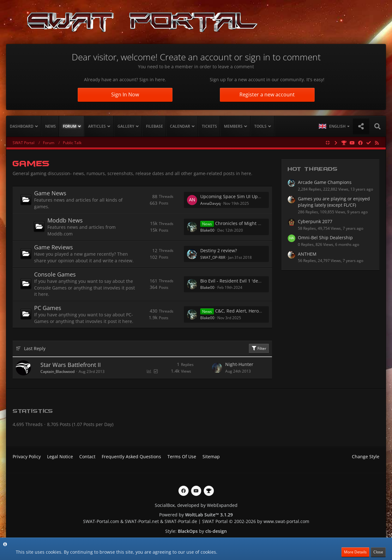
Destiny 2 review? (219, 250)
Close (378, 552)
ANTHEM (307, 254)
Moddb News (65, 220)
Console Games (55, 274)
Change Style (366, 457)
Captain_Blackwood (57, 371)
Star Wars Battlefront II (71, 365)
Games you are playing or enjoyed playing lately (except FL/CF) (334, 202)
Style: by (196, 531)
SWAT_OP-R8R (213, 257)
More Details (355, 552)
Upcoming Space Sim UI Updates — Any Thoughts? (254, 196)
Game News (50, 193)
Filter (259, 348)
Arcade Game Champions (325, 182)
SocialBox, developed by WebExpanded (196, 505)
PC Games (48, 308)
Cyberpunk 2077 (315, 221)
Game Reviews (54, 247)
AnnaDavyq (210, 203)
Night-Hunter (239, 364)
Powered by (196, 515)
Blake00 (207, 230)
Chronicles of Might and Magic (247, 223)
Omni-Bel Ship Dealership (325, 237)
